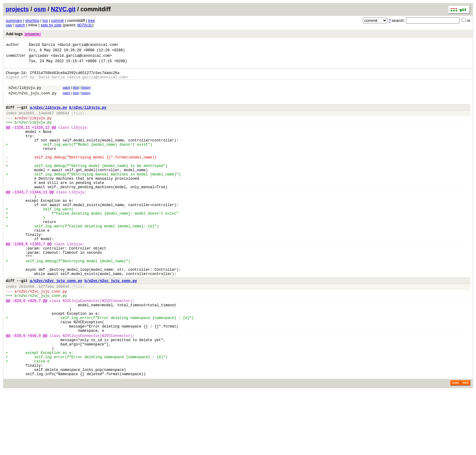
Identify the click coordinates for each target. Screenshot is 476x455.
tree (91, 20)
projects (17, 9)
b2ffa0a (46, 332)
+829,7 (34, 349)
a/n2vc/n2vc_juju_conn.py (56, 325)
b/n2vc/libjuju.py (88, 116)
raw (9, 25)
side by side (51, 25)
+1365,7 (37, 281)
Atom (456, 447)
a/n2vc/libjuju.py (48, 116)
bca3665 (26, 123)
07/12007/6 (32, 34)
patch (20, 25)
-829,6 (19, 349)
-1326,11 (21, 140)
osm (40, 9)
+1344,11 (39, 218)
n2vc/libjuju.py (25, 94)
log (45, 20)
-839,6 (19, 391)
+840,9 (34, 391)
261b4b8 (26, 332)
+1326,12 (41, 140)
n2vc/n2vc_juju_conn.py (32, 100)
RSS (466, 447)
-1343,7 (20, 218)
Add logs (23, 34)
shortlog (32, 20)
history (86, 93)
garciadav (39, 58)
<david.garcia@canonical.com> (88, 45)
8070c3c (85, 25)
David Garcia (42, 45)
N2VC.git (63, 9)
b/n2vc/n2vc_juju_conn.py (111, 325)
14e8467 (46, 123)
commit (57, 20)
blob (76, 93)
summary (14, 20)
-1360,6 (20, 281)
